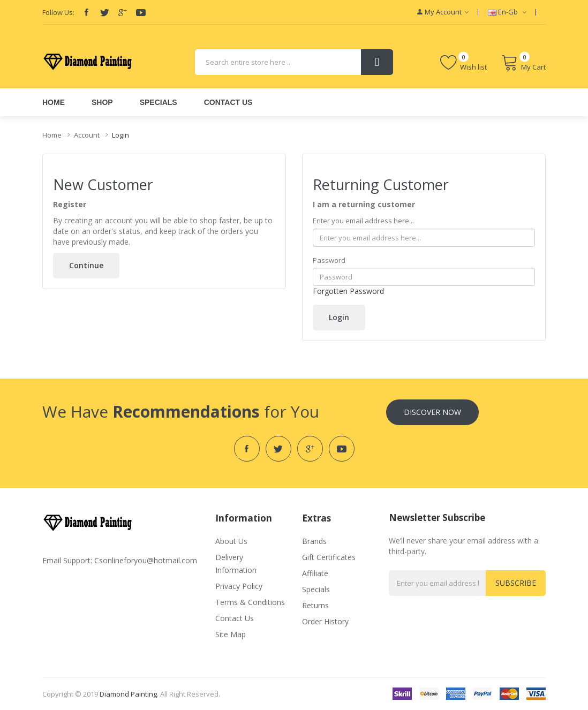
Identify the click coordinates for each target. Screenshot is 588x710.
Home (52, 135)
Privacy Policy (239, 586)
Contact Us (235, 618)
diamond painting (128, 694)
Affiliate (315, 573)
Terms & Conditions (250, 602)
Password (329, 260)
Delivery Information (236, 564)
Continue (86, 265)
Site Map (231, 634)
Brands (314, 541)
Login (120, 135)
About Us (231, 541)
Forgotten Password (348, 291)
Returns (315, 605)
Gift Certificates (329, 557)
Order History (325, 621)
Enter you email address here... (363, 221)
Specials (316, 589)
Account (87, 135)
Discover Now (432, 412)
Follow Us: (58, 12)
